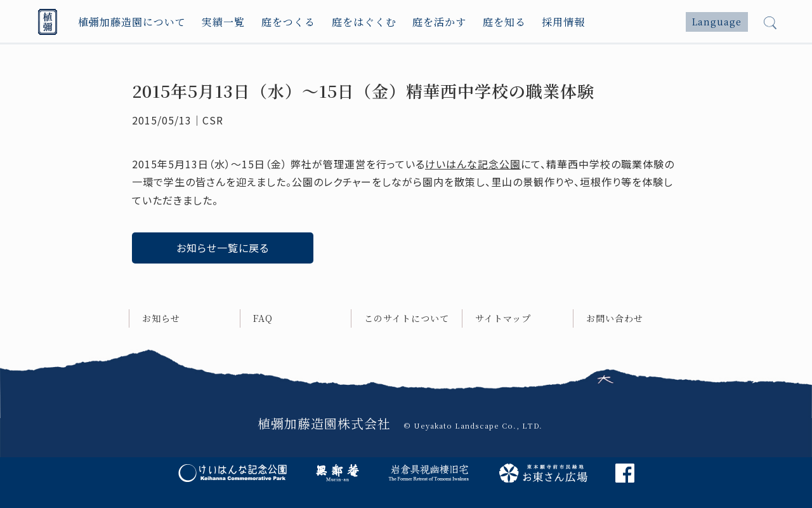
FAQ (263, 318)
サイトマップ (503, 318)
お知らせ (161, 318)
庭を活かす (439, 22)
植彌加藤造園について (132, 22)
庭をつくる (288, 22)
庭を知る (504, 22)
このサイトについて (407, 318)
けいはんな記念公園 (473, 164)
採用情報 (563, 22)
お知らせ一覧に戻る (223, 248)
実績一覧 (223, 22)
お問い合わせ (615, 318)
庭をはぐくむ (364, 22)
